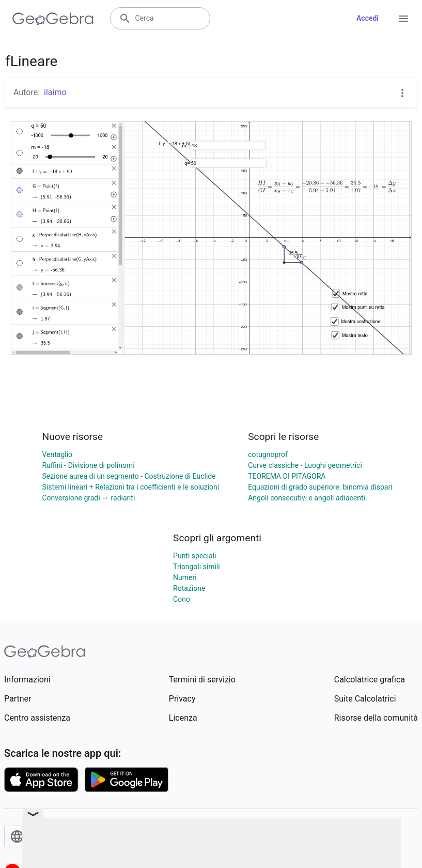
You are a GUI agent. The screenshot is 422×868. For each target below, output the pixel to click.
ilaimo (55, 92)
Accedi (368, 18)
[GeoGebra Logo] (53, 19)
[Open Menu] (403, 19)
